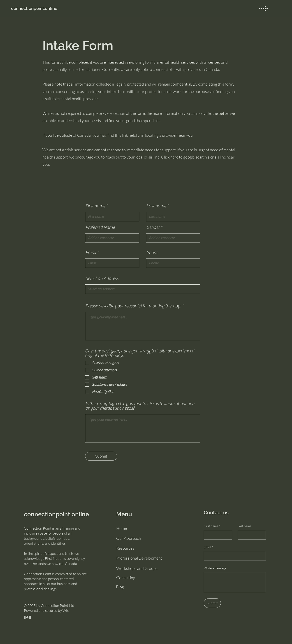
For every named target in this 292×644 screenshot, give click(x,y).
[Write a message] (235, 583)
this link (121, 135)
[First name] (217, 535)
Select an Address (102, 279)
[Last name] (250, 535)
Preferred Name (100, 227)
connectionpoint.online (56, 514)
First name (95, 206)
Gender (153, 227)
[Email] (233, 556)
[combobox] (143, 289)
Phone (152, 253)
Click (167, 157)
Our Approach (129, 538)
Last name (156, 206)
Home (122, 528)
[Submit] (101, 456)
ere (175, 157)
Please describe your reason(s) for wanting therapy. (133, 306)
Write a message (215, 568)
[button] (263, 8)
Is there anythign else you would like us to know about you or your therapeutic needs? (140, 406)
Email (91, 253)
